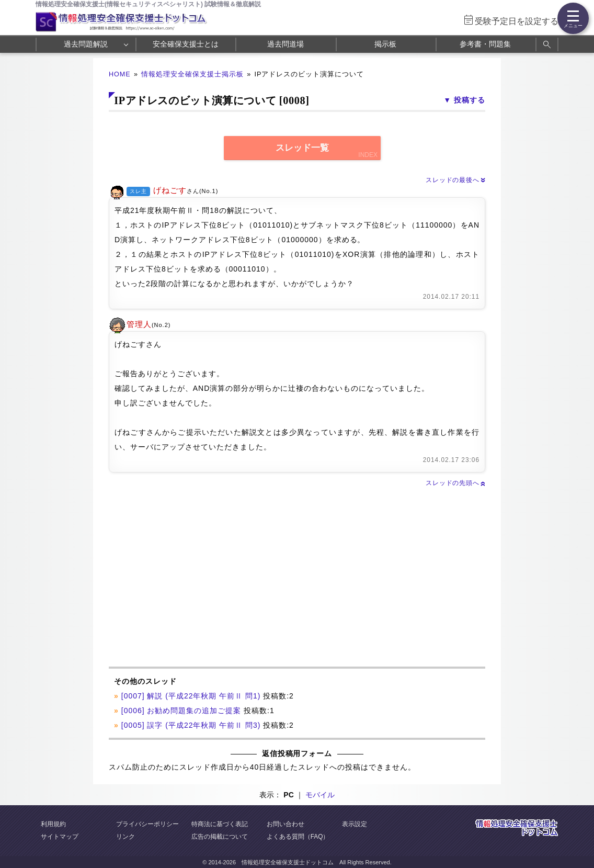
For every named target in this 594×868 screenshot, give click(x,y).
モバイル (320, 795)
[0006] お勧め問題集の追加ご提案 (181, 711)
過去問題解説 (86, 44)
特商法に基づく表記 (220, 824)
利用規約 (53, 824)
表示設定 (355, 824)
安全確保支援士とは (186, 44)
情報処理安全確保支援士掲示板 (192, 74)
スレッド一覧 (302, 148)
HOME (120, 74)
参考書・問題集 (485, 44)
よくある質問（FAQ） (298, 837)
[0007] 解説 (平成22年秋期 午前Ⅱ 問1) (191, 696)
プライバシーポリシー (147, 824)
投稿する (470, 100)
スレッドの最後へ (455, 180)
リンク (125, 837)
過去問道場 (285, 44)
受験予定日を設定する (517, 21)
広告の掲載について (220, 837)
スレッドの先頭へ (455, 483)
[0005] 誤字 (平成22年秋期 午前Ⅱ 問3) (191, 725)
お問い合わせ (285, 824)
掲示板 (385, 44)
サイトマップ (60, 837)
